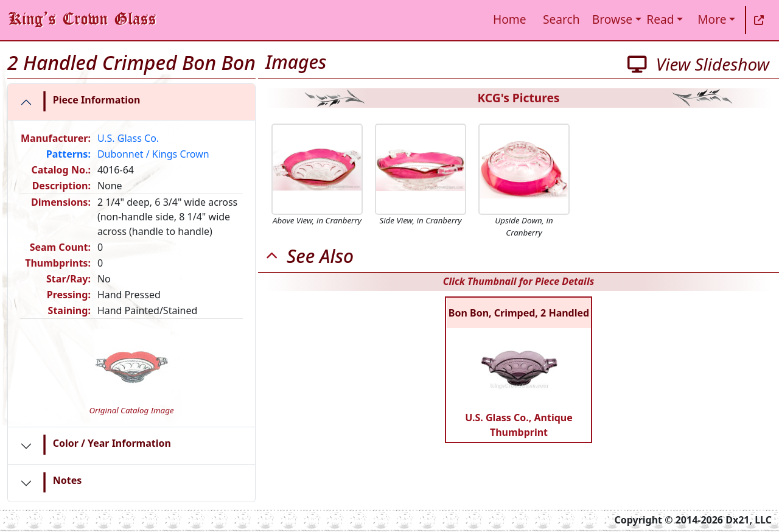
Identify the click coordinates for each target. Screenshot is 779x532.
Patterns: (68, 154)
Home (510, 19)
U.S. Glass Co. (128, 138)
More (712, 19)
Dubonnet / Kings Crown (153, 154)
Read (660, 19)
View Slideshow (698, 64)
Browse (612, 19)
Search (561, 19)
